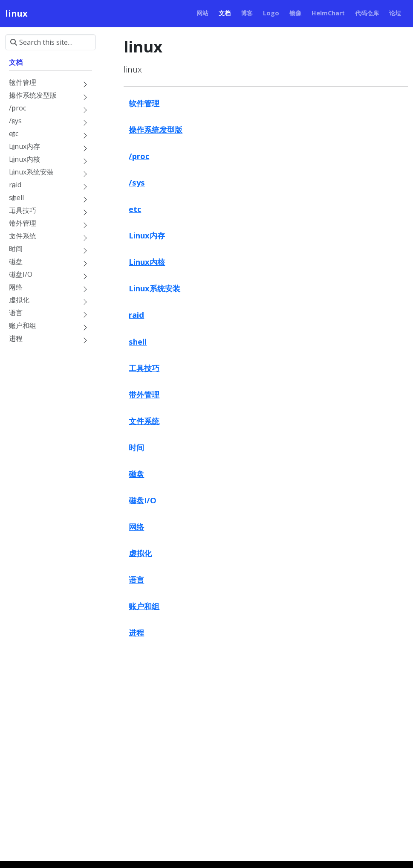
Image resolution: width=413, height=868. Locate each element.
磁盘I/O (143, 500)
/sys (137, 182)
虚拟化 (140, 553)
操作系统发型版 (156, 129)
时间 (136, 447)
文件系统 (144, 421)
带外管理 (144, 394)
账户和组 (144, 606)
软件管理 (144, 103)
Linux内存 (147, 235)
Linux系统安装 (155, 288)
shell (138, 341)
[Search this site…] (51, 42)
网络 (136, 527)
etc (135, 209)
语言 (136, 579)
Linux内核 (147, 262)
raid (136, 315)
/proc (139, 156)
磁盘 (136, 474)
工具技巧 (144, 368)
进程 (136, 632)
